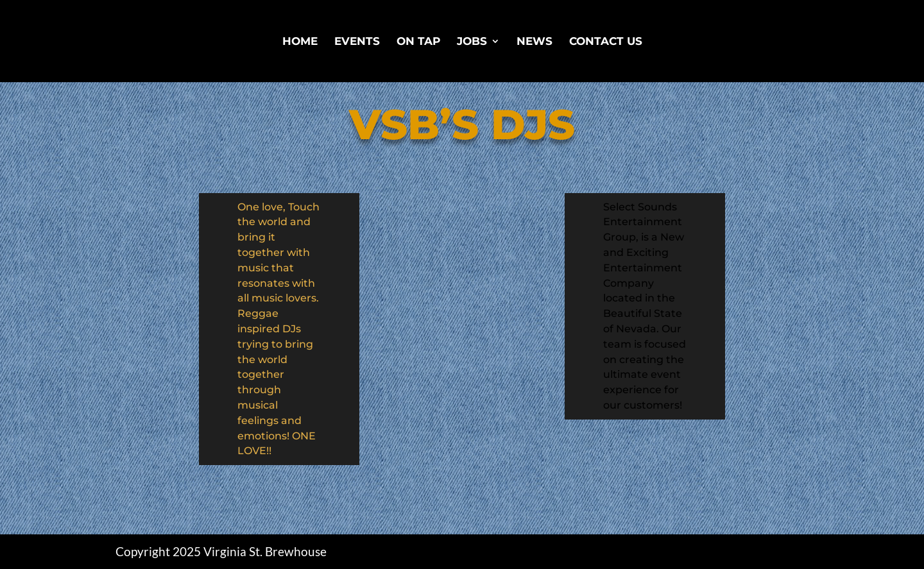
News (535, 42)
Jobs (472, 42)
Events (357, 42)
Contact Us (606, 42)
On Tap (418, 42)
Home (300, 42)
